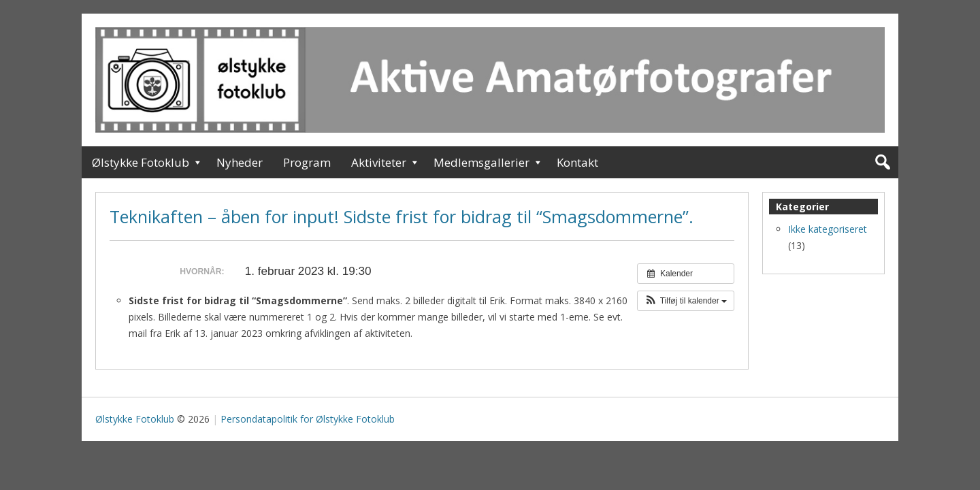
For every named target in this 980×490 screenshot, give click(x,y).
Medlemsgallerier (481, 162)
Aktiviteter (379, 162)
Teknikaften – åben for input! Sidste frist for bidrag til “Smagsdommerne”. (402, 216)
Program (307, 162)
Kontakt (577, 162)
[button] (686, 301)
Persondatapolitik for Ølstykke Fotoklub (308, 419)
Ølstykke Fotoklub (141, 162)
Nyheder (240, 162)
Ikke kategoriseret (828, 229)
